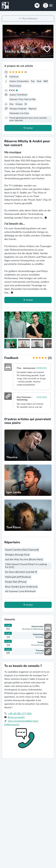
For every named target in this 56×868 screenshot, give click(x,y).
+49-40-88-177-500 (20, 714)
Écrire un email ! (17, 717)
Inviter (30, 128)
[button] (48, 5)
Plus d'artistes (30, 19)
